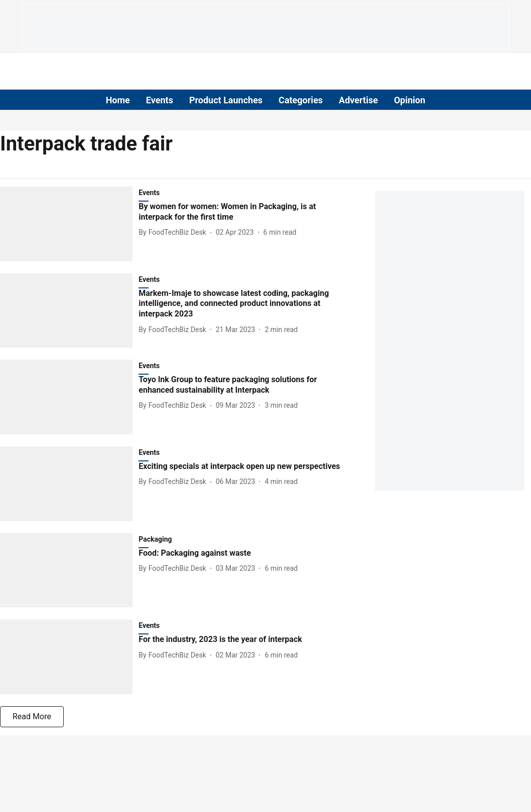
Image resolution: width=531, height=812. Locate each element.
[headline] (242, 212)
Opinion (410, 100)
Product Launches (226, 100)
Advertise (358, 100)
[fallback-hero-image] (69, 224)
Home (118, 100)
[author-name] (174, 232)
